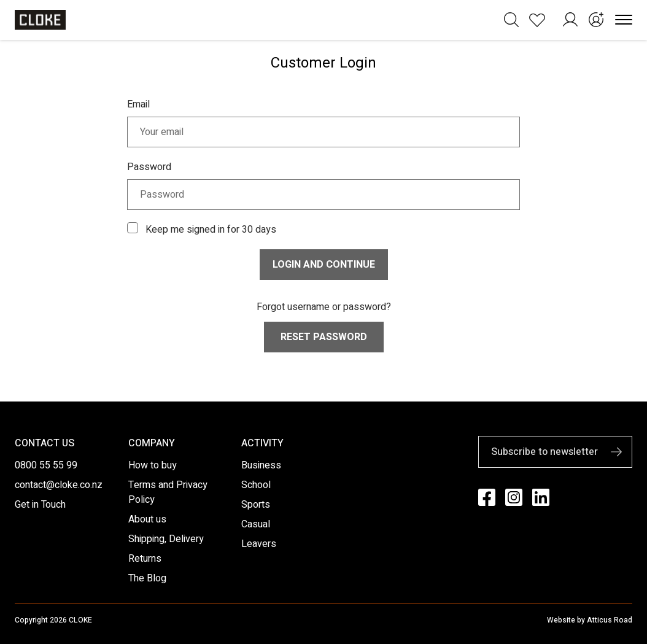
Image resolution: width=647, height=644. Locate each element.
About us (147, 519)
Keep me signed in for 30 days (211, 230)
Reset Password (324, 337)
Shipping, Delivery (166, 539)
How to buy (153, 465)
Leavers (259, 544)
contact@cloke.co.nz (59, 485)
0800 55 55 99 (46, 465)
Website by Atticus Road (590, 620)
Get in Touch (40, 505)
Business (261, 465)
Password (149, 167)
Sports (256, 505)
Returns (145, 559)
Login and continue (324, 265)
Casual (256, 524)
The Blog (147, 578)
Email (138, 104)
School (256, 485)
